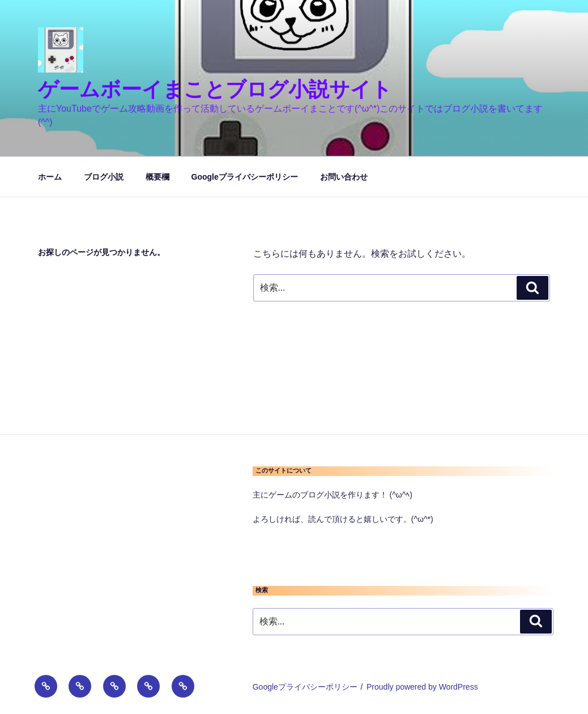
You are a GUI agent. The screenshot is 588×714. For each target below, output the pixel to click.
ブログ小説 (104, 177)
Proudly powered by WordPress (422, 687)
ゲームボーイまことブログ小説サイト (215, 89)
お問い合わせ (344, 177)
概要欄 (157, 177)
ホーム (50, 177)
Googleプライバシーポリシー (245, 177)
